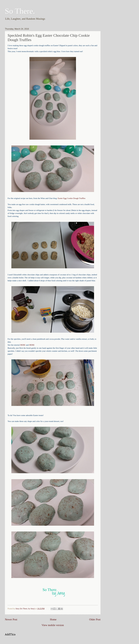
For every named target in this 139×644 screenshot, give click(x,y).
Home (53, 619)
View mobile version (53, 625)
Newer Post (11, 619)
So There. (20, 11)
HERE (23, 345)
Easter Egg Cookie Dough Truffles (72, 198)
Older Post (95, 619)
